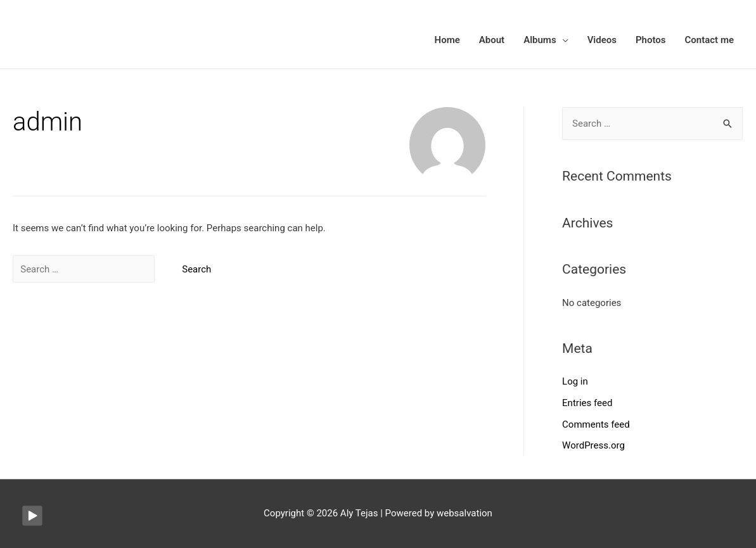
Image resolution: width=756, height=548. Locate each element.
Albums (540, 40)
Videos (602, 40)
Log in (575, 381)
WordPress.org (593, 445)
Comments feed (596, 424)
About (492, 40)
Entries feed (587, 403)
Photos (651, 40)
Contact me (709, 40)
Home (447, 40)
